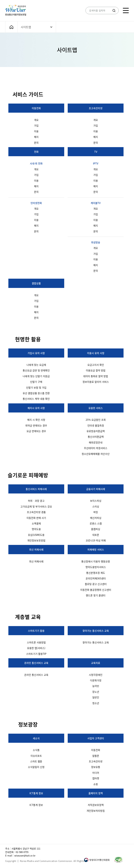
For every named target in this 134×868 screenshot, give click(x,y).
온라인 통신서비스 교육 (36, 663)
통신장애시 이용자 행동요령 (96, 561)
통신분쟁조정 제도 (96, 573)
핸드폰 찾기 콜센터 (96, 595)
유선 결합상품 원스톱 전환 (36, 393)
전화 (36, 152)
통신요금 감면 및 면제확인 (36, 370)
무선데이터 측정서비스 (96, 448)
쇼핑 (96, 784)
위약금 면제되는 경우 (36, 425)
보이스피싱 (96, 501)
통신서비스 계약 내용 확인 (36, 399)
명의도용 (36, 529)
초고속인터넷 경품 (36, 512)
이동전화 (36, 108)
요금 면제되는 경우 (36, 431)
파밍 (96, 512)
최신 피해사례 (36, 549)
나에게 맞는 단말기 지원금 (36, 376)
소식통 (36, 750)
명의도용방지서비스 (96, 567)
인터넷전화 (36, 203)
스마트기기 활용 (36, 631)
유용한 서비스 (96, 408)
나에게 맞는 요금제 (36, 365)
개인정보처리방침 (96, 811)
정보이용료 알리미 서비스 (96, 382)
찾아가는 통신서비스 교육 (96, 631)
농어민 (96, 686)
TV (96, 152)
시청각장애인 (96, 675)
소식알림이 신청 (36, 767)
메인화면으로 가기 (11, 27)
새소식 (36, 738)
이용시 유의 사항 (96, 353)
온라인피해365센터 (96, 578)
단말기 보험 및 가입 (36, 387)
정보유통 (96, 767)
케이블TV (96, 203)
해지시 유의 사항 (36, 408)
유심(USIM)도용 (36, 535)
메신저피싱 (96, 518)
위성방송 (96, 242)
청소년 (96, 703)
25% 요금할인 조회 (96, 420)
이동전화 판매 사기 (36, 518)
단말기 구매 (36, 382)
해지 (36, 137)
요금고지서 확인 (96, 365)
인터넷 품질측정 (96, 425)
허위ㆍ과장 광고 (36, 501)
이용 (36, 131)
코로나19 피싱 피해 (96, 540)
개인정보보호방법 (36, 540)
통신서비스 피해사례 (36, 489)
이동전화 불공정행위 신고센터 (96, 590)
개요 (36, 120)
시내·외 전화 (36, 163)
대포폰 (96, 535)
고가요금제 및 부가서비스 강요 (36, 506)
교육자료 (96, 663)
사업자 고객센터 (96, 738)
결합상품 (36, 283)
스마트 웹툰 (36, 761)
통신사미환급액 (96, 437)
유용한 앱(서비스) (36, 648)
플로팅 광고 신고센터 (96, 584)
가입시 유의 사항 (36, 353)
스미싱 (96, 506)
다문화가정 (96, 680)
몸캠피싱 (96, 529)
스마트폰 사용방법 (36, 642)
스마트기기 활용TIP (36, 654)
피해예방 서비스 (96, 549)
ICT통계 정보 (36, 793)
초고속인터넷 (96, 108)
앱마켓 (96, 778)
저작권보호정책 (96, 805)
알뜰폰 (96, 756)
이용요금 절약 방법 (96, 370)
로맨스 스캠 (96, 523)
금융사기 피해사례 (96, 489)
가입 (36, 125)
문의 (36, 143)
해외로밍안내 (96, 442)
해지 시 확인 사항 (36, 420)
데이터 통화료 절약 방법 (96, 376)
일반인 (96, 697)
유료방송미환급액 (96, 431)
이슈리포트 (36, 756)
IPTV (96, 163)
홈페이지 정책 (96, 793)
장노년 (96, 692)
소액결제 (36, 523)
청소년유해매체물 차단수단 (96, 454)
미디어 (96, 773)
